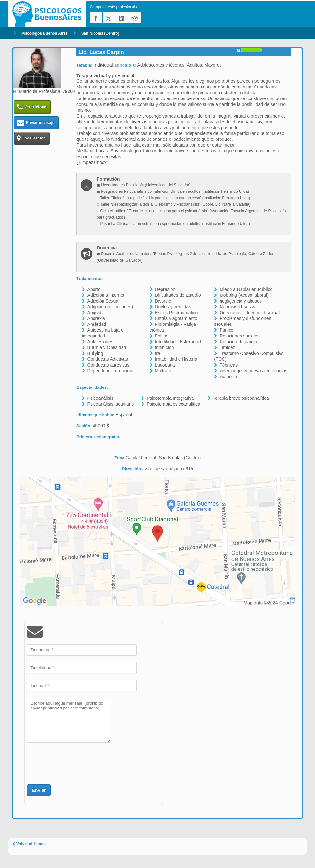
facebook (96, 17)
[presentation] (76, 763)
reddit (134, 17)
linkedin (122, 17)
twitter (109, 17)
